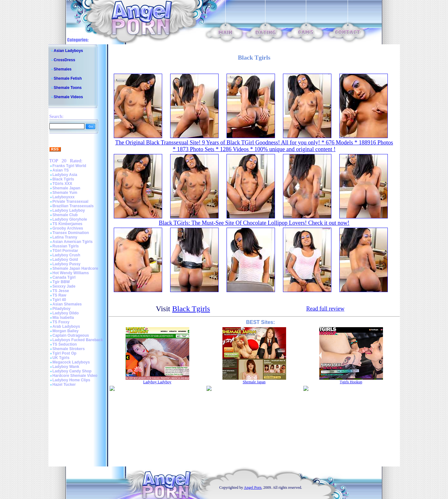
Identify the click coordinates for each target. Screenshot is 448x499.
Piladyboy (62, 309)
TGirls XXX (62, 184)
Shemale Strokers (69, 349)
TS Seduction (65, 344)
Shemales (63, 69)
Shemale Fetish (68, 78)
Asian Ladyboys (69, 51)
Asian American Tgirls (73, 242)
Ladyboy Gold (65, 260)
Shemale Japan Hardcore (75, 268)
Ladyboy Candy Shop (72, 371)
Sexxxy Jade (64, 286)
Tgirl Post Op (65, 353)
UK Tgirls (61, 358)
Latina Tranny (65, 237)
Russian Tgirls (66, 246)
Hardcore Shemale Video (75, 376)
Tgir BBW (61, 282)
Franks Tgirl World (69, 166)
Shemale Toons (68, 88)
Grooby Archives (68, 228)
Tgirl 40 (59, 300)
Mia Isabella (63, 318)
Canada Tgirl (64, 277)
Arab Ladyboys (66, 327)
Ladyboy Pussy (67, 264)
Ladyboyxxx (64, 197)
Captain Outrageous (71, 335)
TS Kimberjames (68, 224)
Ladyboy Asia (65, 175)
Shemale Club (65, 215)
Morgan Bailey (66, 331)
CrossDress (65, 60)
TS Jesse (61, 291)
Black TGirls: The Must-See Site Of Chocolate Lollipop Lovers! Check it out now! (254, 223)
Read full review (325, 309)
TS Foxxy (61, 322)
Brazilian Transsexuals (73, 206)
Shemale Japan (66, 188)
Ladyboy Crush (66, 255)
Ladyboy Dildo (66, 313)
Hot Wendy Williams (71, 273)
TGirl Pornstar (65, 251)
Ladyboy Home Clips (72, 380)
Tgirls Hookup (351, 382)
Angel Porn (253, 488)
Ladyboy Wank (66, 367)
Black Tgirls (63, 179)
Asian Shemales (67, 304)
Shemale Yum (65, 193)
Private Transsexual (71, 202)
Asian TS (61, 170)
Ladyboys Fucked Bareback (78, 340)
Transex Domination (71, 233)
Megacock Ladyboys (71, 362)
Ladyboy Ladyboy (69, 210)
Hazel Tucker (64, 385)
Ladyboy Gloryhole (70, 219)
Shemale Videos (69, 97)
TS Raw (59, 295)
